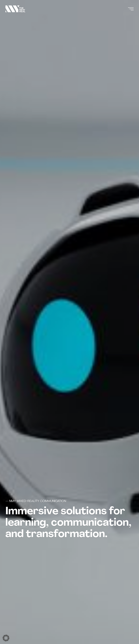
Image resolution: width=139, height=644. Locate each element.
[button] (6, 638)
